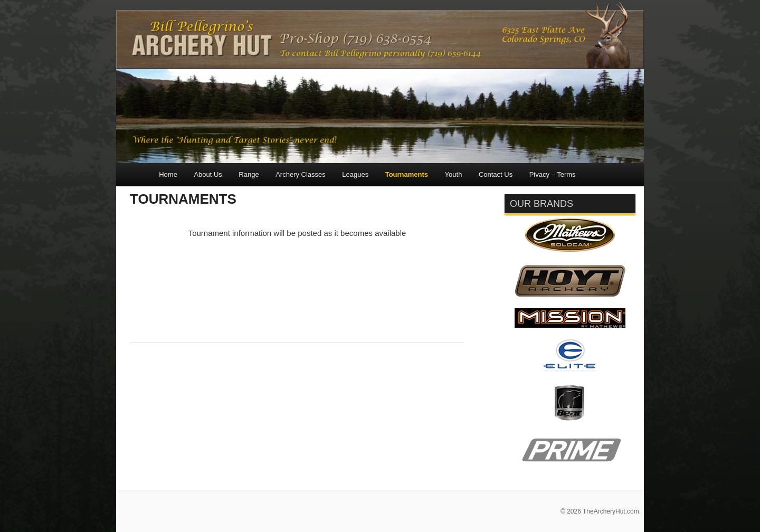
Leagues (355, 174)
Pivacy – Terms (553, 174)
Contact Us (496, 174)
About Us (208, 174)
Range (249, 174)
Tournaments (407, 174)
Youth (454, 174)
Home (168, 174)
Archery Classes (301, 174)
